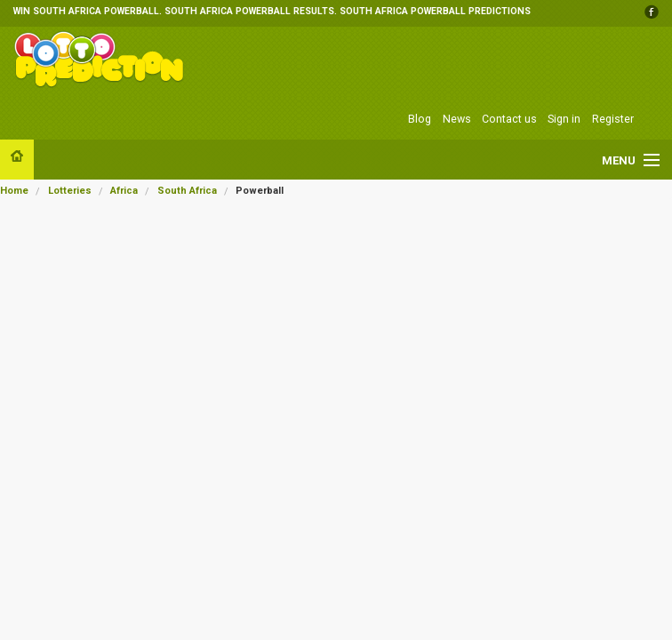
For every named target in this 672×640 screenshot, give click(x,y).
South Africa (187, 191)
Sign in (564, 119)
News (457, 119)
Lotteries (70, 191)
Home (14, 191)
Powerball (260, 191)
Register (613, 119)
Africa (124, 191)
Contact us (509, 119)
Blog (420, 119)
